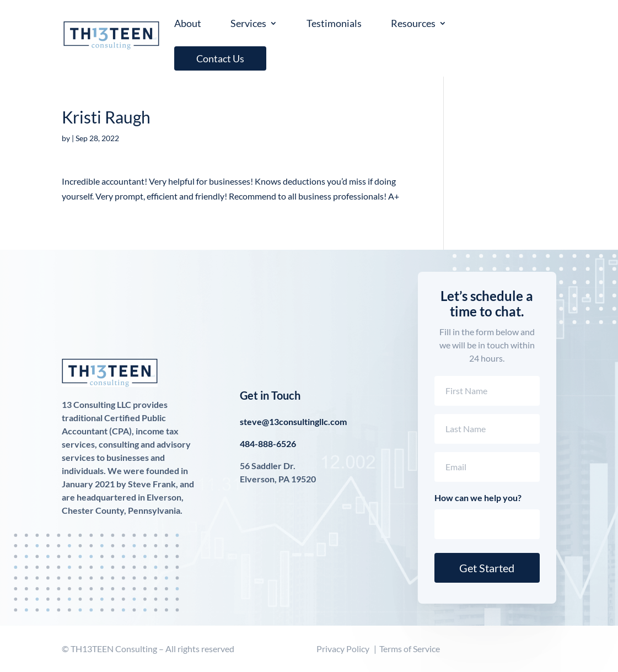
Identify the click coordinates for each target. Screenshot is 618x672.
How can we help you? (478, 498)
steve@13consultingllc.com (293, 421)
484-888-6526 (268, 443)
